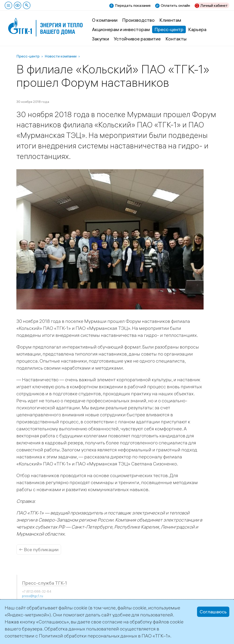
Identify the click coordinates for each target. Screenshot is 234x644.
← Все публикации (39, 549)
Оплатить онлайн (175, 5)
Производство (138, 20)
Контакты (176, 39)
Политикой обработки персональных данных (88, 636)
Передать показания (133, 5)
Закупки (101, 39)
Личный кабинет (214, 5)
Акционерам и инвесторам (121, 29)
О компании (105, 20)
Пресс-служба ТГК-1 (44, 583)
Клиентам (170, 20)
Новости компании (61, 56)
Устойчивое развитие (137, 39)
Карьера (197, 29)
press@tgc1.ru (33, 596)
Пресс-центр (169, 29)
